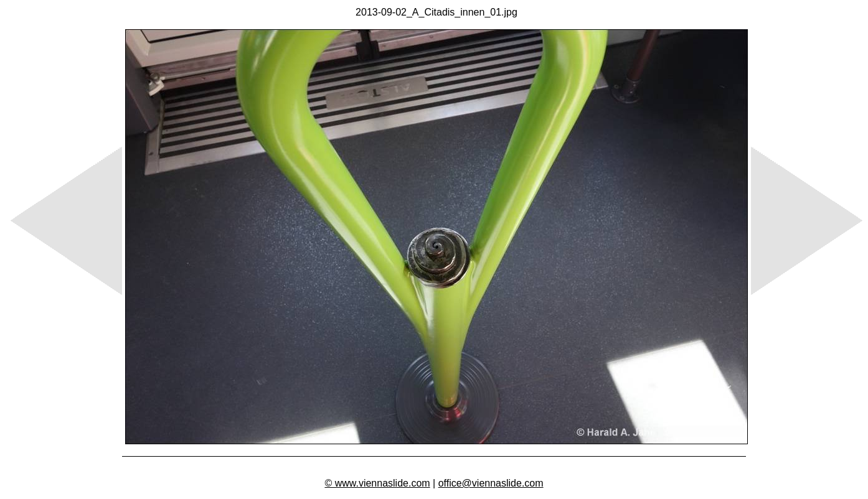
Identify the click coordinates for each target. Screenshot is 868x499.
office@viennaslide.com (491, 483)
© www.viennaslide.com (377, 483)
